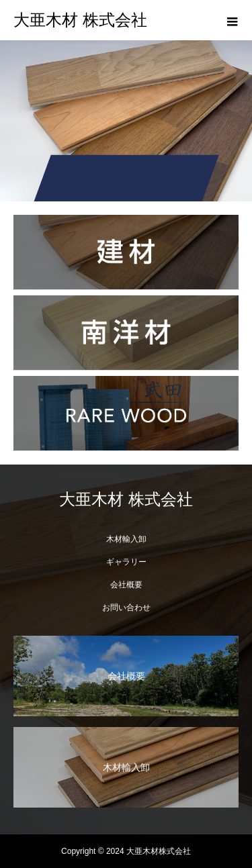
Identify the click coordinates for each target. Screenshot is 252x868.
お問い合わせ (126, 608)
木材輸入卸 (126, 539)
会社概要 (126, 585)
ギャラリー (126, 562)
